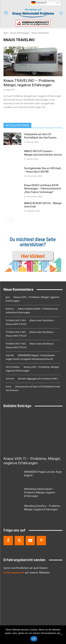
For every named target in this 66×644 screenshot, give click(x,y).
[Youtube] (30, 541)
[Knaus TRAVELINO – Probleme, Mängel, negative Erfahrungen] (33, 61)
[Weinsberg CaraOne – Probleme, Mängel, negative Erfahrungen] (12, 510)
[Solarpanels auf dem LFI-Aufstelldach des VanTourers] (12, 139)
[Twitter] (19, 541)
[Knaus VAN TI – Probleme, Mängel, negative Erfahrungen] (33, 433)
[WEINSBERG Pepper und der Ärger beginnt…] (12, 476)
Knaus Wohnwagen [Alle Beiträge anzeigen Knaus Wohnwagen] (20, 33)
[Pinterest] (41, 541)
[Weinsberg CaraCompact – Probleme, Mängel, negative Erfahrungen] (12, 493)
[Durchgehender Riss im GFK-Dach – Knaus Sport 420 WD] (12, 173)
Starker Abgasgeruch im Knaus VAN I (38, 379)
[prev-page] (6, 220)
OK (34, 639)
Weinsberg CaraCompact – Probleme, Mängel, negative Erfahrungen (40, 492)
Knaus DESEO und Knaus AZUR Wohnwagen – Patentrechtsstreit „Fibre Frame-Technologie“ (43, 189)
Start (6, 33)
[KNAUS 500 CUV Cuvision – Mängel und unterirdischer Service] (12, 156)
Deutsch (39, 3)
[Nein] (62, 635)
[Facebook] (8, 541)
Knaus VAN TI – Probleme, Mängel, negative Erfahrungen (32, 461)
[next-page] (11, 220)
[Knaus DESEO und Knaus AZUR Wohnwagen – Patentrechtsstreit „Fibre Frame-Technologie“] (12, 190)
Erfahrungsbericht (14, 573)
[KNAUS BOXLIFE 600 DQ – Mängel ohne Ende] (12, 208)
